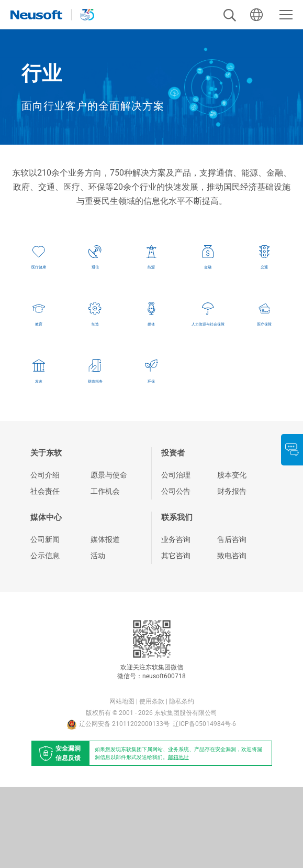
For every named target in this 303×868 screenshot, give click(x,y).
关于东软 (46, 534)
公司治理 (176, 556)
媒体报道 (105, 620)
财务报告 (232, 572)
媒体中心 (46, 599)
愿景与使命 (109, 556)
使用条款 (152, 783)
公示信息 (45, 636)
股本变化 (232, 556)
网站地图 (122, 783)
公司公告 (176, 572)
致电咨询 (232, 636)
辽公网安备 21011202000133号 (118, 805)
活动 (98, 636)
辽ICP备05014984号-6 (204, 805)
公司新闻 (45, 620)
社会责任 (45, 572)
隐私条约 (182, 783)
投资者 (173, 534)
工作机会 (105, 572)
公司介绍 (45, 556)
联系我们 (177, 599)
